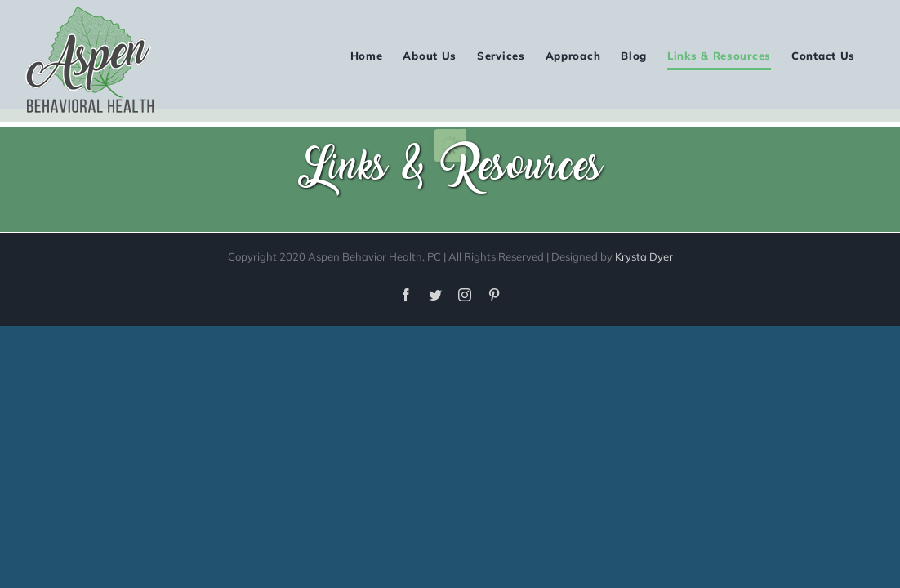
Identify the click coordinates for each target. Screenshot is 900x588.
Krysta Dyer (644, 256)
